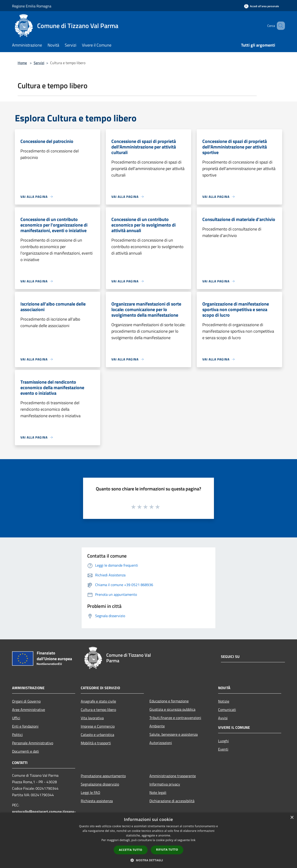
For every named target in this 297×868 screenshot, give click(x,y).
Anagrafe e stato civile (98, 701)
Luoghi (223, 741)
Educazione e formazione (169, 701)
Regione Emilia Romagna (32, 6)
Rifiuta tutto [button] (167, 850)
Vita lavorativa (92, 718)
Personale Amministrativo (33, 743)
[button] (148, 860)
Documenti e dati (26, 751)
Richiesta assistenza (97, 801)
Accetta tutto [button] (131, 850)
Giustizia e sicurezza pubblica (172, 709)
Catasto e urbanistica (97, 735)
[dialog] (148, 840)
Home (22, 63)
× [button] (292, 818)
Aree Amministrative (29, 710)
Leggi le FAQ (90, 792)
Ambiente (157, 726)
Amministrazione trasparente (173, 776)
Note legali (158, 792)
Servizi (39, 63)
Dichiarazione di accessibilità (172, 801)
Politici (17, 735)
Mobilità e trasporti (96, 743)
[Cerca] (279, 26)
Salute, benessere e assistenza (174, 734)
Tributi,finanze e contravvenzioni (175, 718)
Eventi (223, 749)
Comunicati (227, 710)
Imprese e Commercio (98, 726)
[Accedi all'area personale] (261, 6)
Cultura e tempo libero (98, 710)
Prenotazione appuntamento (103, 776)
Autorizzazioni (161, 743)
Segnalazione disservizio (100, 784)
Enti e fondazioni (25, 726)
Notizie (224, 701)
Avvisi (223, 718)
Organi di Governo (26, 701)
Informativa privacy (165, 784)
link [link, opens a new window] (193, 840)
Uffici (16, 718)
